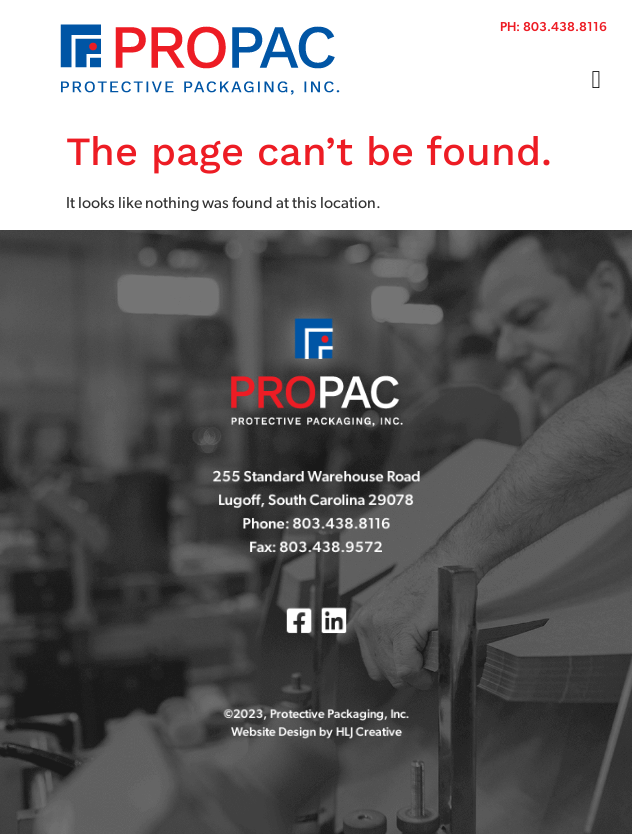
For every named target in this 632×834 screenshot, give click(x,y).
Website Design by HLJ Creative (315, 728)
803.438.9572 (330, 549)
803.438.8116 (565, 27)
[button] (596, 80)
